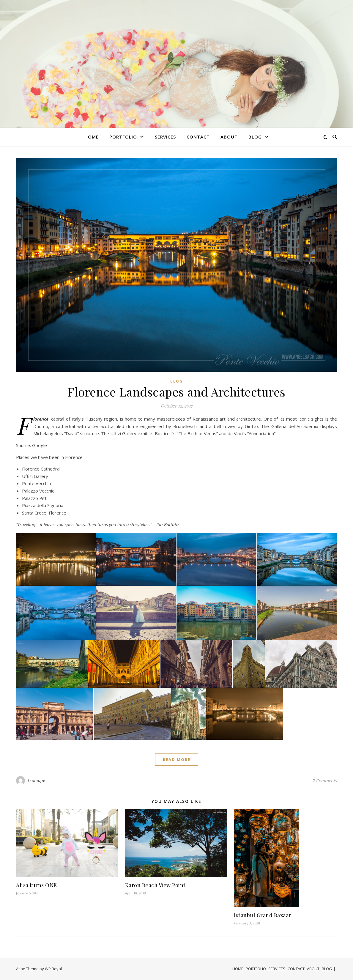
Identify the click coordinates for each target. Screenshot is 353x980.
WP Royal (53, 969)
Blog (176, 381)
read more (177, 759)
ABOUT (229, 137)
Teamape (36, 780)
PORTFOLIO (123, 137)
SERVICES (165, 137)
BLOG (255, 137)
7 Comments (325, 781)
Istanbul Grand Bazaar (263, 915)
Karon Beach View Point (155, 885)
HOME (92, 137)
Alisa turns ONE (37, 885)
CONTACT (198, 137)
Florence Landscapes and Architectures (176, 392)
